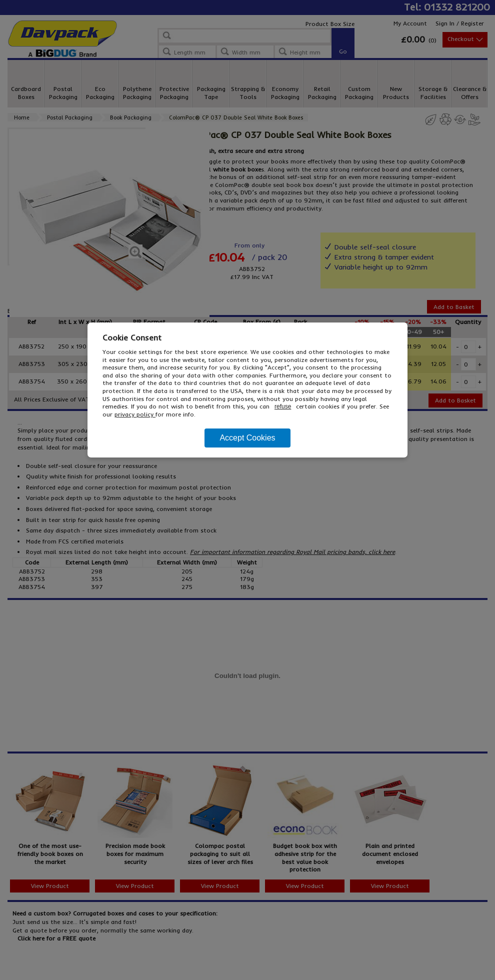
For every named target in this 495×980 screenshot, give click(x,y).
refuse (283, 406)
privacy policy (135, 414)
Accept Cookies (247, 438)
